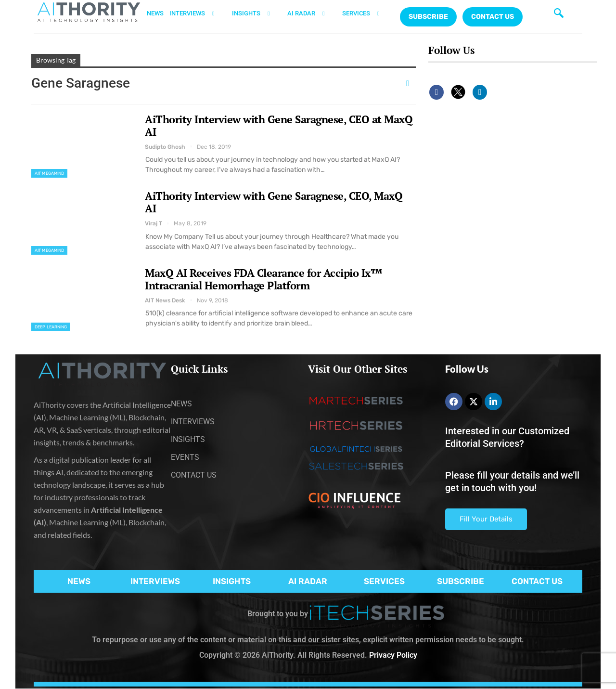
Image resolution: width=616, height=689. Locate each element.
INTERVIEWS (198, 13)
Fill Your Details (486, 519)
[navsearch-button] (556, 12)
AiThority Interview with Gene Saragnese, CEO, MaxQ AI (274, 202)
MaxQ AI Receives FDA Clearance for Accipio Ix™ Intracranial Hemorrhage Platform (263, 279)
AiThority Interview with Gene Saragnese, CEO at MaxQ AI (279, 125)
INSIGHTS (257, 13)
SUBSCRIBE (461, 581)
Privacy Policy (393, 655)
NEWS (155, 13)
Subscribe (428, 17)
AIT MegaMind (49, 173)
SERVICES (367, 13)
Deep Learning (51, 327)
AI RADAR (312, 13)
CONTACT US (493, 17)
